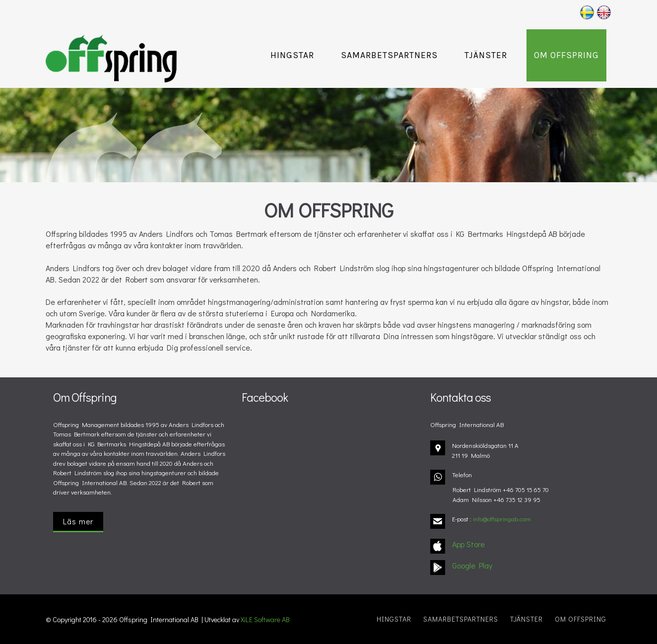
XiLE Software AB (265, 619)
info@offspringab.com (502, 519)
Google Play (472, 565)
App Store (468, 544)
